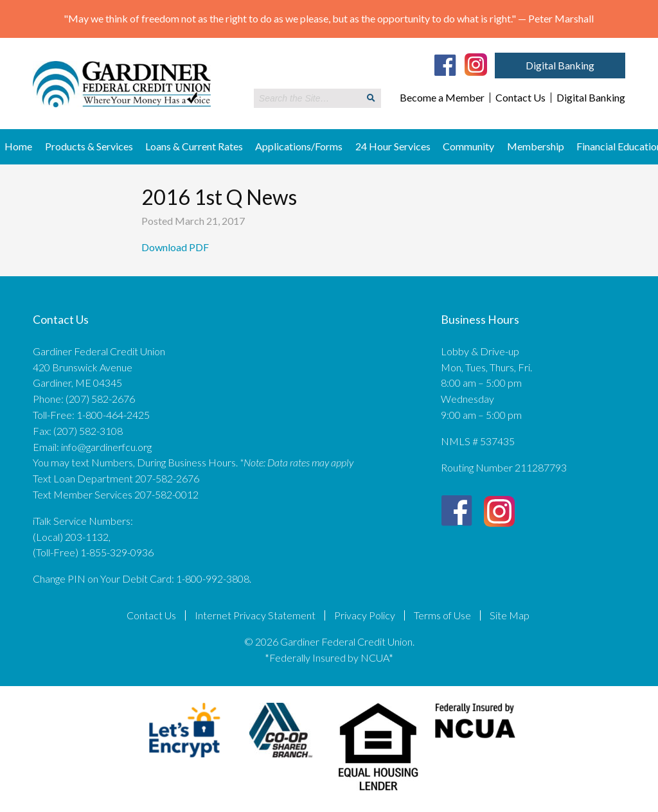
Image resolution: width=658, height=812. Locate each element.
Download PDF (176, 247)
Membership (536, 146)
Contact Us (520, 98)
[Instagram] (476, 64)
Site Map (510, 615)
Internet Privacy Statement (255, 615)
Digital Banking (560, 65)
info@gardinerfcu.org (106, 447)
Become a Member (442, 98)
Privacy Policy (365, 615)
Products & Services (89, 146)
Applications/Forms (299, 146)
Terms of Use (442, 615)
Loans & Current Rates (194, 146)
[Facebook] (445, 65)
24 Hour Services (393, 146)
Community (468, 146)
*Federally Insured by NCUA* (329, 658)
